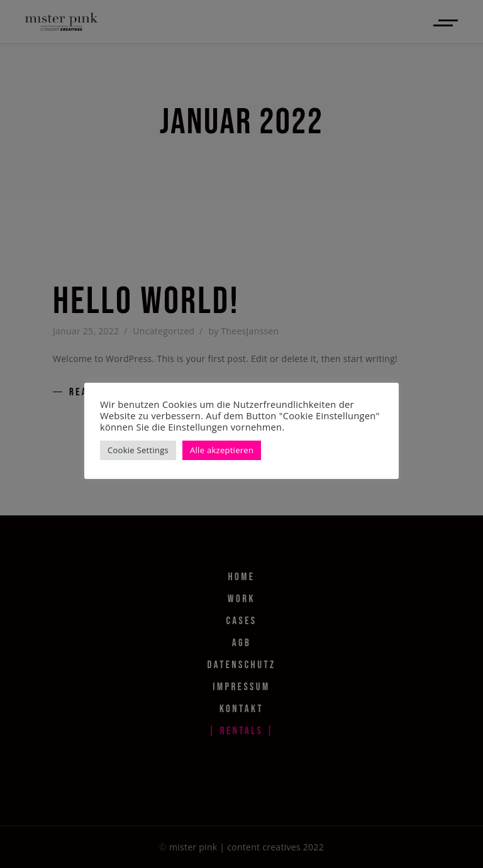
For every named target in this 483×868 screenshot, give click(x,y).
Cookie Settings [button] (138, 450)
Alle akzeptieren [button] (222, 450)
